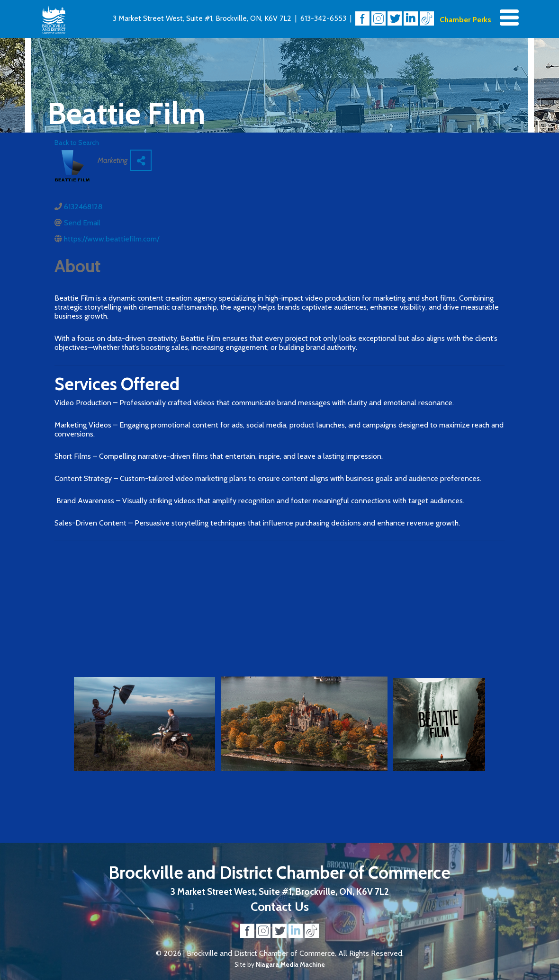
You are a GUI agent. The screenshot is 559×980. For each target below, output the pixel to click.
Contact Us (280, 906)
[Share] (141, 160)
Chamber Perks (465, 20)
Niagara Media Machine (290, 964)
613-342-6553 (323, 18)
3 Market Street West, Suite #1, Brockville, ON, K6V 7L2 (202, 18)
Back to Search (77, 143)
